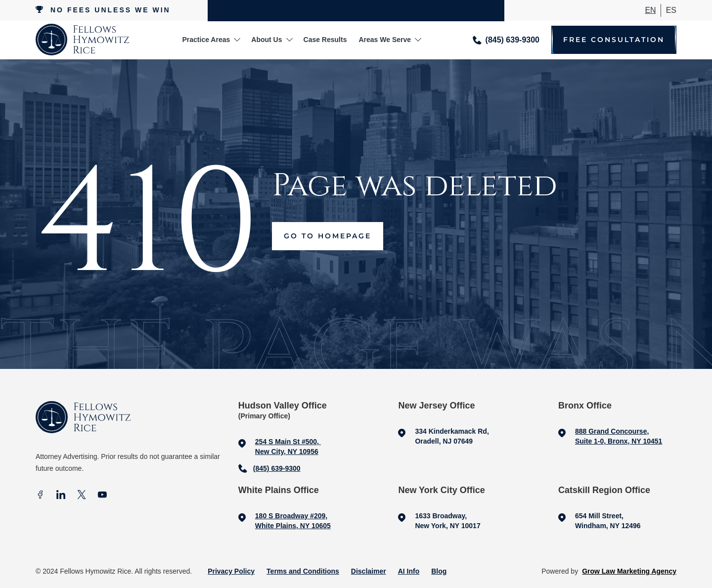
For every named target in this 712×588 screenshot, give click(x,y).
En (650, 10)
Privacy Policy (231, 571)
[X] (82, 496)
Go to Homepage (328, 236)
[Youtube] (102, 496)
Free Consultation (614, 40)
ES (671, 10)
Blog (439, 571)
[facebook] (40, 496)
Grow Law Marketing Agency (629, 571)
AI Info (409, 571)
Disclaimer (369, 571)
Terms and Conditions (303, 571)
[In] (61, 496)
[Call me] (506, 40)
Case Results (325, 40)
